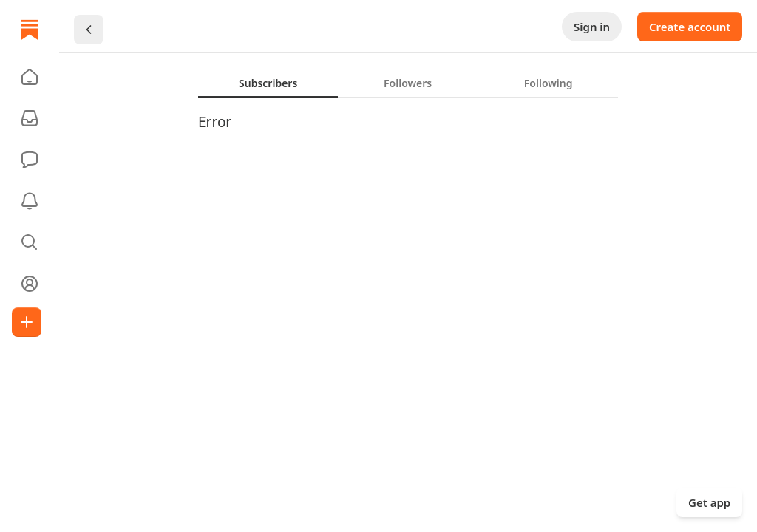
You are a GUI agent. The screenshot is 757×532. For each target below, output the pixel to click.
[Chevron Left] (89, 30)
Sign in (592, 27)
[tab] (268, 83)
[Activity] (30, 201)
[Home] (30, 30)
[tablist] (408, 83)
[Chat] (30, 160)
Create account (690, 27)
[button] (30, 77)
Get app (709, 502)
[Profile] (30, 284)
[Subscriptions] (30, 118)
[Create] (27, 322)
